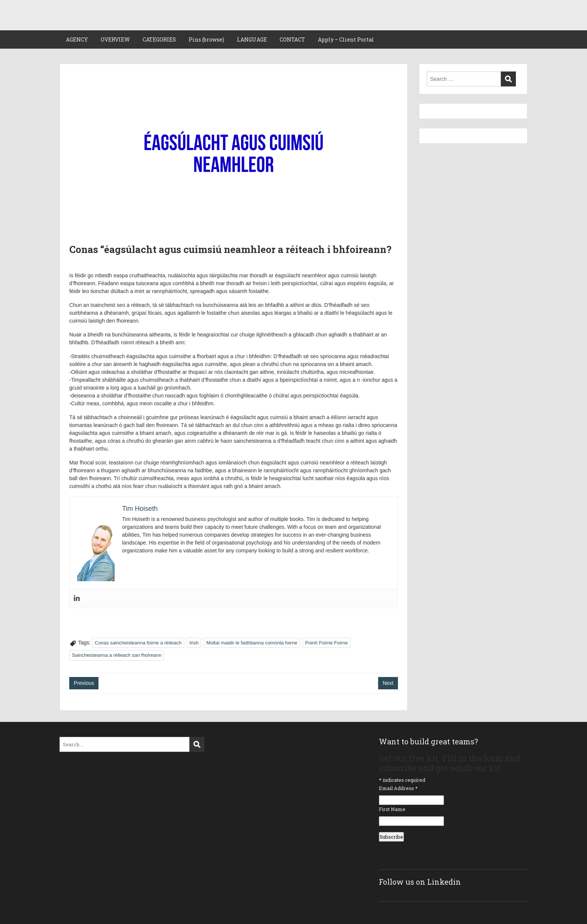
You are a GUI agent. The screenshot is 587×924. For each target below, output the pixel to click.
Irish (194, 643)
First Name (392, 809)
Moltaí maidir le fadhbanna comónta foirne (252, 643)
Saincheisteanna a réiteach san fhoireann (117, 655)
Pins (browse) (206, 39)
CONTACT (292, 39)
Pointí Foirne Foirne (326, 643)
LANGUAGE (252, 39)
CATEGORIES (159, 39)
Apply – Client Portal (346, 39)
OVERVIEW (115, 39)
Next (388, 683)
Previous (84, 683)
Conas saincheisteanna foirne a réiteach (138, 643)
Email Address (398, 788)
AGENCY (77, 39)
